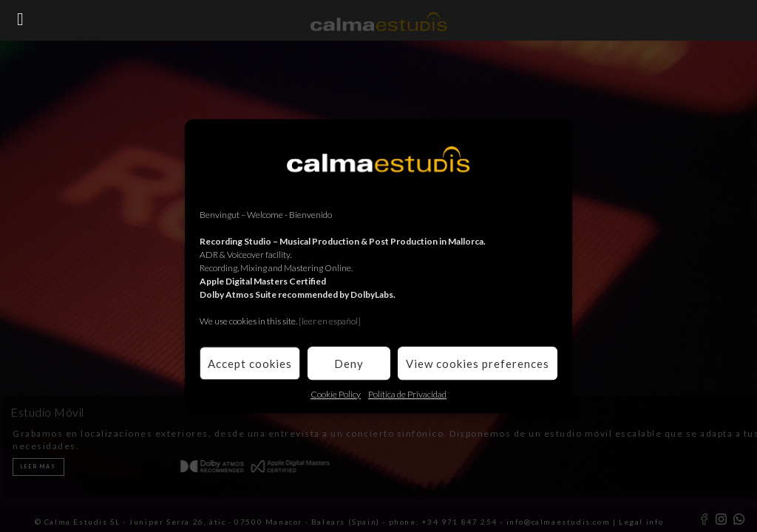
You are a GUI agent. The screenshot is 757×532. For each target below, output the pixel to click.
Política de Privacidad (407, 394)
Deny (349, 364)
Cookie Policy (336, 394)
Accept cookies (250, 364)
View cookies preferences (478, 364)
